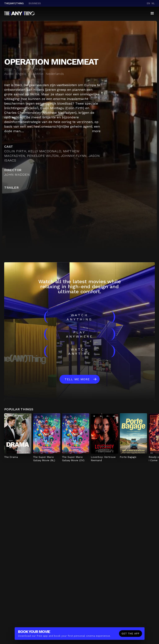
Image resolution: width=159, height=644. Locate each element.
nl (153, 3)
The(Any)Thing (14, 3)
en (148, 3)
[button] (152, 13)
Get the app (131, 634)
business (35, 3)
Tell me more (77, 379)
